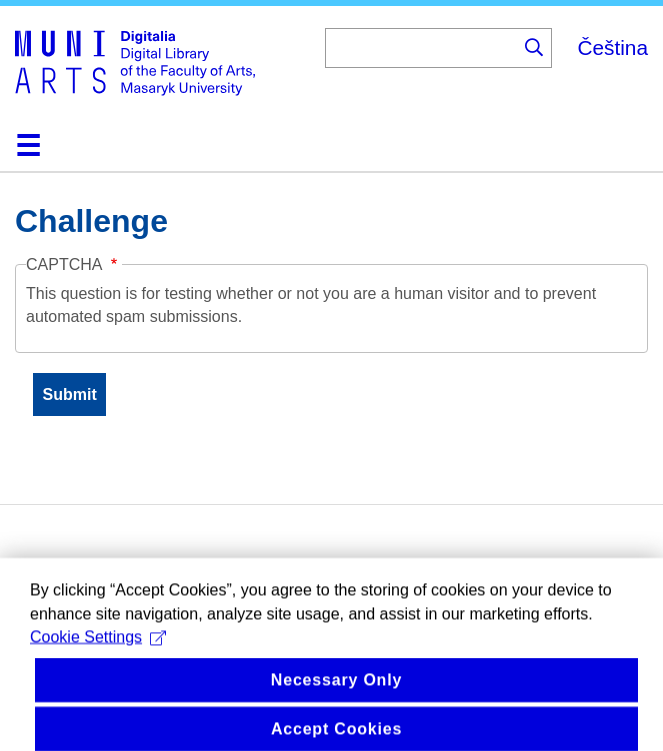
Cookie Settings (98, 653)
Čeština (612, 47)
